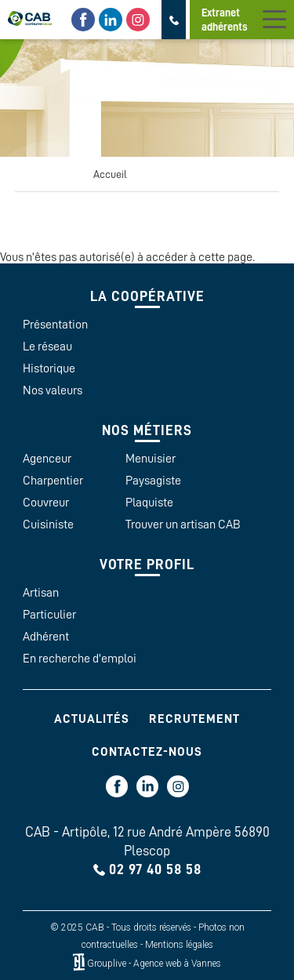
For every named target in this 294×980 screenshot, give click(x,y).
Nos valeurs (53, 390)
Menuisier (151, 459)
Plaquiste (149, 503)
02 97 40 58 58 (155, 869)
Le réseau (47, 347)
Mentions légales (179, 945)
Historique (49, 368)
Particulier (49, 615)
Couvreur (46, 503)
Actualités (92, 719)
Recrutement (194, 719)
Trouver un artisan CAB (183, 524)
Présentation (55, 325)
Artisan (41, 593)
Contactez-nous (147, 752)
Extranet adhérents (225, 20)
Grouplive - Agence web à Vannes (154, 964)
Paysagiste (153, 481)
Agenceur (47, 459)
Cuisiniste (48, 524)
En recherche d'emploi (80, 659)
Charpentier (53, 481)
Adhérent (46, 637)
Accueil (110, 174)
